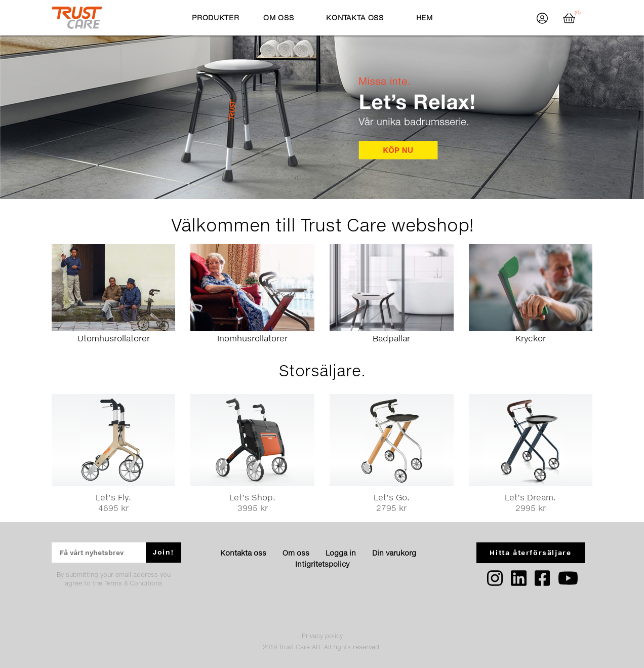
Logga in (341, 553)
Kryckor (531, 338)
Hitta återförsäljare (530, 553)
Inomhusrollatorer (252, 338)
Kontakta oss (243, 553)
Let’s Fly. (113, 497)
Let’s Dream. (530, 497)
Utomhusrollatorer (114, 338)
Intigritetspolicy (322, 564)
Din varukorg (394, 553)
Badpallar (391, 338)
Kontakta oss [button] (355, 17)
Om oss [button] (278, 17)
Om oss (296, 553)
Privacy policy (322, 636)
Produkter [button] (215, 17)
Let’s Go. (392, 497)
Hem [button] (425, 17)
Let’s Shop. (252, 497)
